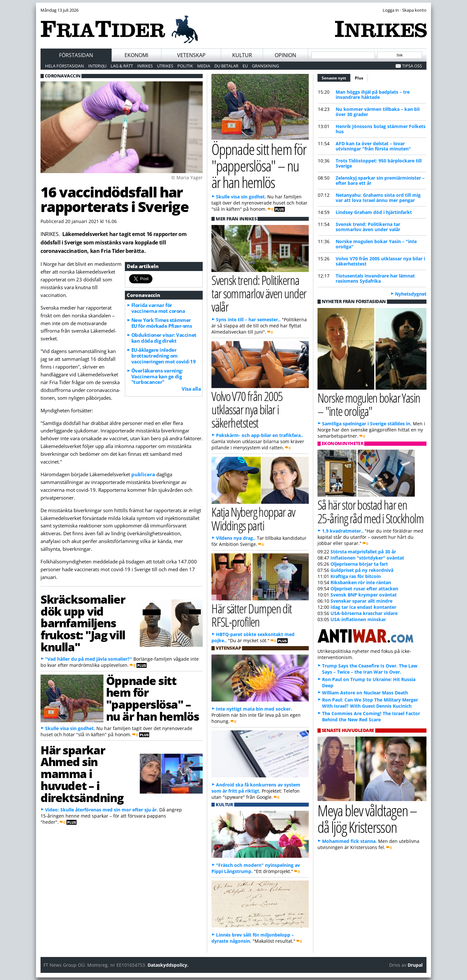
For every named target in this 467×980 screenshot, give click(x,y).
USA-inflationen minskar (358, 619)
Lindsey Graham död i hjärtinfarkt (374, 212)
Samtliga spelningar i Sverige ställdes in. (367, 424)
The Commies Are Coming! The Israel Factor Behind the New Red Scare (371, 716)
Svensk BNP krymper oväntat (364, 595)
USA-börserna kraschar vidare (364, 613)
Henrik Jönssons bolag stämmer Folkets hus (381, 129)
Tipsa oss (412, 66)
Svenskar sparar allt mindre (361, 601)
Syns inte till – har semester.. (248, 319)
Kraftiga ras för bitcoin (356, 576)
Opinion (285, 55)
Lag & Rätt (122, 66)
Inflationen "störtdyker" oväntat (367, 558)
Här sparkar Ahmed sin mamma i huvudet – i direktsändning (82, 774)
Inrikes (145, 66)
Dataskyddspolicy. (168, 965)
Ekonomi (136, 55)
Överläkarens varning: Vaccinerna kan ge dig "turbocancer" (157, 376)
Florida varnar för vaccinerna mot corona (158, 308)
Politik (185, 66)
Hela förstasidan (65, 66)
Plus (359, 78)
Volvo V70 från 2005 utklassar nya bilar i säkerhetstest (380, 261)
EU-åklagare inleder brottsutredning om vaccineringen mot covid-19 (163, 356)
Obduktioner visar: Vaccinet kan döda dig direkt (164, 338)
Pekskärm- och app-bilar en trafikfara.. (260, 435)
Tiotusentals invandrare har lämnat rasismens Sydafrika (375, 278)
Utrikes (165, 66)
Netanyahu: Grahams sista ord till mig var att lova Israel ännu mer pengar (378, 198)
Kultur (242, 55)
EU (245, 66)
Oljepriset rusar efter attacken (364, 589)
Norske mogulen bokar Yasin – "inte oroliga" (376, 244)
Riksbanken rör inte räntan (361, 582)
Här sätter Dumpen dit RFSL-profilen (251, 615)
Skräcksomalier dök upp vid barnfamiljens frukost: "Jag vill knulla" (83, 623)
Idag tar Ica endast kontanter (363, 607)
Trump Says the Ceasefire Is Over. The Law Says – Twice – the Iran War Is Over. (370, 669)
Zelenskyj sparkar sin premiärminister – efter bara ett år (380, 180)
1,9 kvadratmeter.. (343, 531)
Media (204, 66)
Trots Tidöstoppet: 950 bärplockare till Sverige (379, 163)
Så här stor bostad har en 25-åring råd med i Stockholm (371, 511)
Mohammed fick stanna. (349, 841)
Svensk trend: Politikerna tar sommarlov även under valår (368, 227)
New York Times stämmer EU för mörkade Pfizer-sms (162, 323)
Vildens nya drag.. (236, 538)
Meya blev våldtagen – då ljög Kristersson (367, 819)
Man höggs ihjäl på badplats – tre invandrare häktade (373, 94)
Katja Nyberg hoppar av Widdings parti (253, 518)
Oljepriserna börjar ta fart (359, 564)
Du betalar (226, 66)
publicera (143, 474)
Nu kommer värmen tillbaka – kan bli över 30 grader (378, 112)
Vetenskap (191, 55)
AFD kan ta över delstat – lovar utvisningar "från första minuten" (373, 146)
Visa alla (191, 389)
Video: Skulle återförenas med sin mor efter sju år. (102, 810)
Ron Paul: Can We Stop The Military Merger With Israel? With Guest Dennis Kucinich (370, 703)
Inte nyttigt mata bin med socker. (254, 709)
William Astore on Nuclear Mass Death (365, 693)
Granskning (265, 66)
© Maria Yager (187, 177)
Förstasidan (76, 55)
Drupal (415, 965)
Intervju (97, 66)
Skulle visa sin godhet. (70, 728)
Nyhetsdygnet (411, 294)
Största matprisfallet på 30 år (363, 552)
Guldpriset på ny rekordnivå (362, 570)
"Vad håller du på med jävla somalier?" (89, 659)
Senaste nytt (336, 77)
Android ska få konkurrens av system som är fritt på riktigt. (256, 788)
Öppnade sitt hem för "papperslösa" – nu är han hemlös (152, 698)
